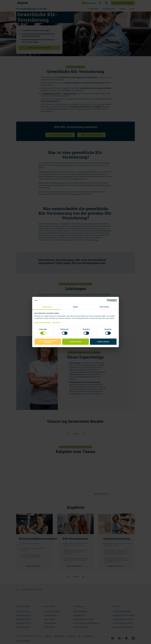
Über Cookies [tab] (104, 307)
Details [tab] (75, 307)
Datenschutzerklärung (42, 323)
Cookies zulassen (103, 342)
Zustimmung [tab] (47, 307)
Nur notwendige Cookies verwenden (48, 342)
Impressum (56, 323)
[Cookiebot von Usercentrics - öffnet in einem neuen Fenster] (108, 301)
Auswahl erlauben (75, 342)
